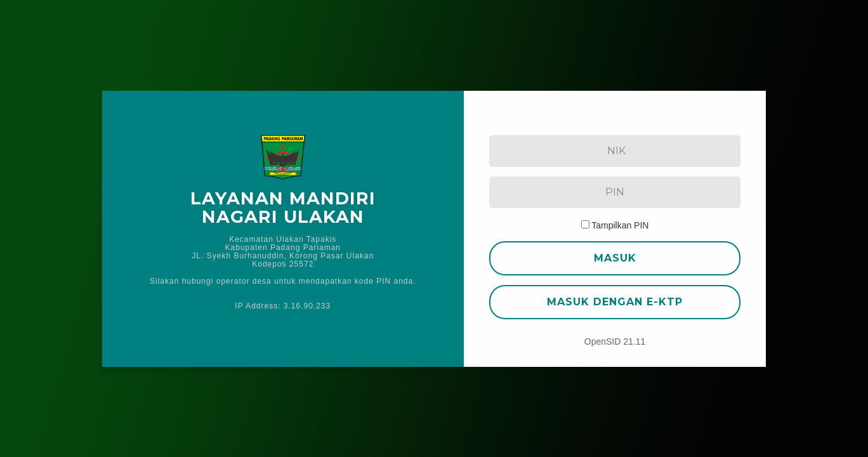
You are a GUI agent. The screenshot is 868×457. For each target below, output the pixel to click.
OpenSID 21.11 (615, 341)
